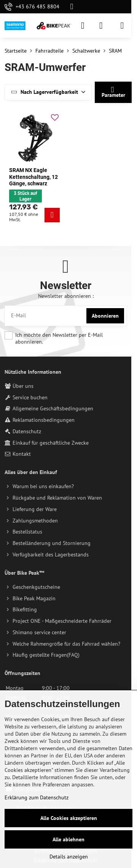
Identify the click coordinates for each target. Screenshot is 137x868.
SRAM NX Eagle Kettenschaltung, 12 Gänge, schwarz (33, 177)
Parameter (113, 92)
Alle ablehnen (68, 839)
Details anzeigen (69, 857)
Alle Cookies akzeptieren (69, 818)
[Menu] (122, 26)
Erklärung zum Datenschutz (37, 797)
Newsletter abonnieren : (66, 296)
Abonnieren (105, 316)
